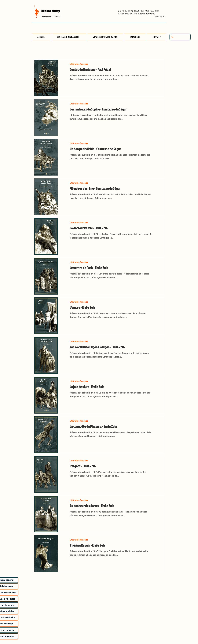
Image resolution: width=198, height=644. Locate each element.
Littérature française (79, 64)
